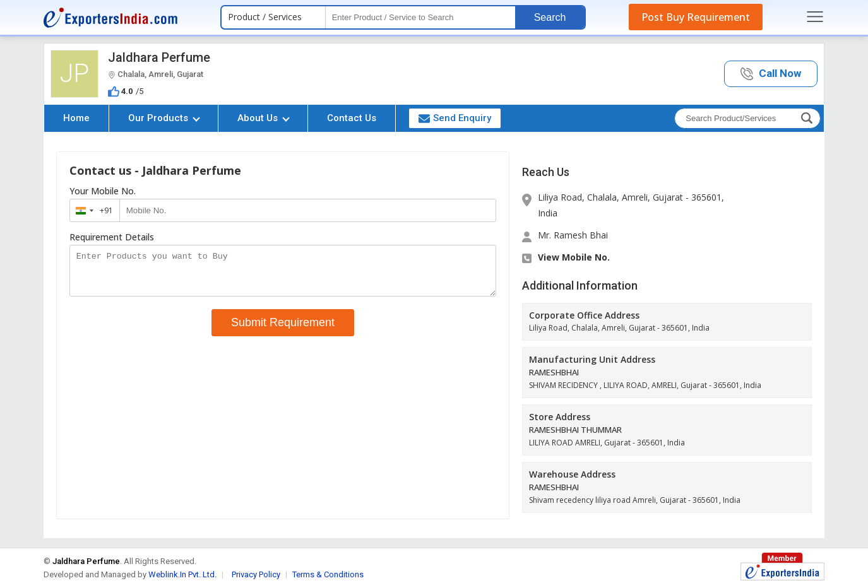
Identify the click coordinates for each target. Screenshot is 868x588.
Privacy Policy (256, 574)
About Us (264, 118)
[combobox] (92, 210)
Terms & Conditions (328, 574)
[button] (771, 74)
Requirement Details (112, 237)
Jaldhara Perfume (159, 57)
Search (550, 17)
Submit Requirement (283, 330)
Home (76, 118)
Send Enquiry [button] (455, 118)
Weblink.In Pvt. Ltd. (182, 574)
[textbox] (420, 17)
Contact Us (352, 118)
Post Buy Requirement (696, 17)
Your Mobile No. (103, 191)
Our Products (164, 118)
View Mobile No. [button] (574, 257)
